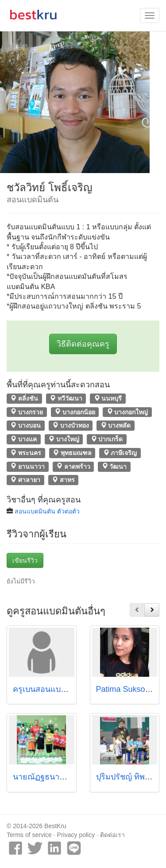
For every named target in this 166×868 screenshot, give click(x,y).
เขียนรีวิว (25, 560)
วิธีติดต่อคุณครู (83, 344)
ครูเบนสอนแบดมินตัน (50, 689)
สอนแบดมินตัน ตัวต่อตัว (47, 511)
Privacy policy (76, 835)
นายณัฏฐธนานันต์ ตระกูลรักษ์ (64, 777)
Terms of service (29, 835)
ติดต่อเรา (112, 835)
